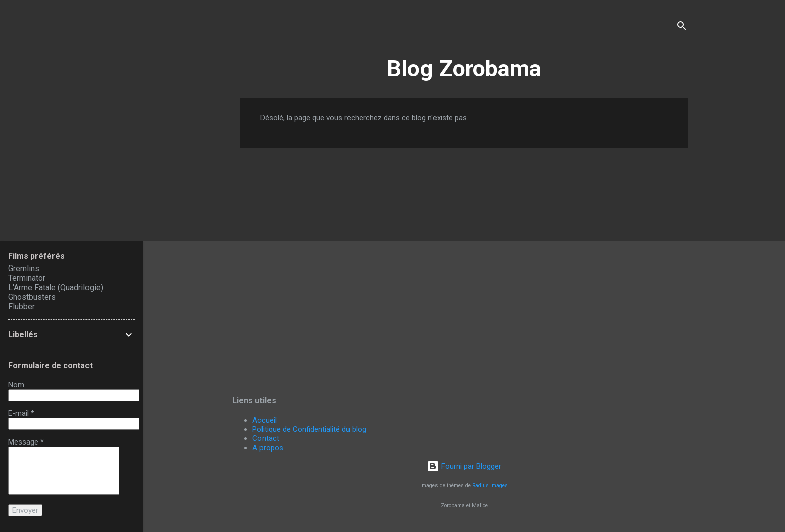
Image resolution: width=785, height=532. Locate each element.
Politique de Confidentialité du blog (309, 429)
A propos (268, 448)
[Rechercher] (682, 27)
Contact (266, 438)
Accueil (265, 420)
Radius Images (490, 485)
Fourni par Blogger (464, 466)
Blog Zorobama (464, 69)
